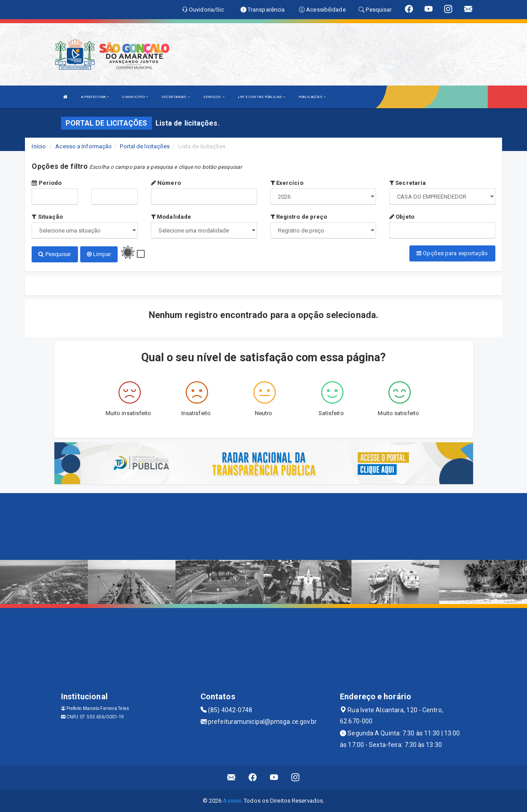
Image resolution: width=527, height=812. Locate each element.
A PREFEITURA (95, 97)
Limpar (99, 254)
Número (166, 183)
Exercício (287, 183)
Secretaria (408, 183)
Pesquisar (55, 254)
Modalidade (171, 217)
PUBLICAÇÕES (312, 97)
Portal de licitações (145, 146)
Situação (47, 217)
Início (39, 146)
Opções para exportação (452, 253)
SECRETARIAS (175, 97)
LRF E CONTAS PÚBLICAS (261, 97)
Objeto (402, 217)
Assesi (232, 801)
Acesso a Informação (84, 146)
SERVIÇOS (214, 97)
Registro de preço (299, 217)
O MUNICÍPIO (135, 97)
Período (47, 183)
